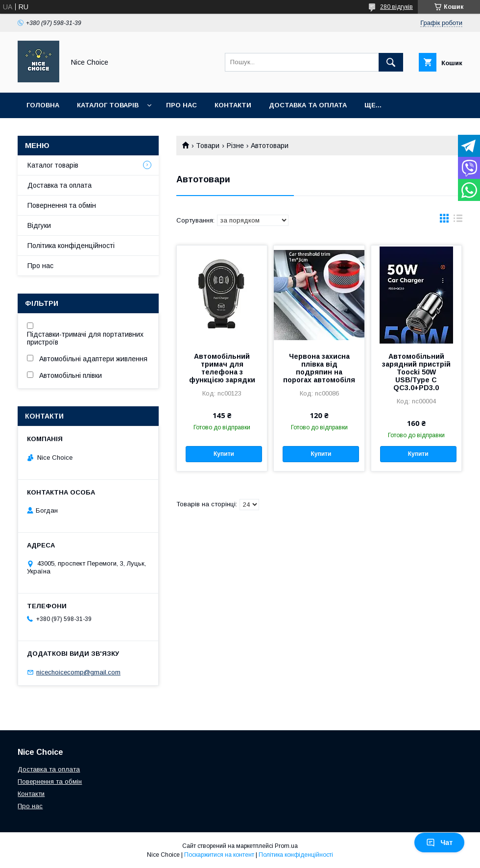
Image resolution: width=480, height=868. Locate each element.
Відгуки (39, 225)
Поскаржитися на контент (219, 855)
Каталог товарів (108, 105)
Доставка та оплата (308, 105)
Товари (208, 146)
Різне (235, 146)
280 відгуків (396, 7)
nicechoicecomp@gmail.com (78, 672)
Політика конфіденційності (71, 246)
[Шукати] (391, 62)
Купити (224, 454)
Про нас (181, 105)
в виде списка (458, 221)
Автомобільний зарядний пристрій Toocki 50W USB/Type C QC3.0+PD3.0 (416, 372)
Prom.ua (286, 846)
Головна (43, 105)
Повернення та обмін (62, 205)
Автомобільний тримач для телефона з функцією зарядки (222, 368)
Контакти (233, 105)
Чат (439, 843)
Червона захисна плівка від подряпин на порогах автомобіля (319, 368)
